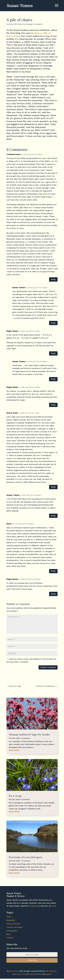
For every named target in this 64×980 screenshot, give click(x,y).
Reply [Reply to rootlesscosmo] (53, 279)
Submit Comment (48, 667)
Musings (29, 24)
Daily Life (22, 24)
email (54, 906)
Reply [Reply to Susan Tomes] (53, 323)
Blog (8, 934)
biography (33, 906)
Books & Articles (13, 924)
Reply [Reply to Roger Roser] (53, 353)
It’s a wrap (15, 796)
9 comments (38, 24)
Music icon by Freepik (20, 974)
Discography (12, 931)
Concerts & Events (14, 927)
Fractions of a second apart (25, 857)
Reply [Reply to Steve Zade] (53, 487)
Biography (11, 920)
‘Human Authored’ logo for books (29, 734)
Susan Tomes (19, 287)
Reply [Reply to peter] (53, 571)
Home (9, 917)
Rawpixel (48, 974)
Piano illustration (36, 974)
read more (14, 750)
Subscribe (32, 960)
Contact (10, 938)
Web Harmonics (51, 971)
